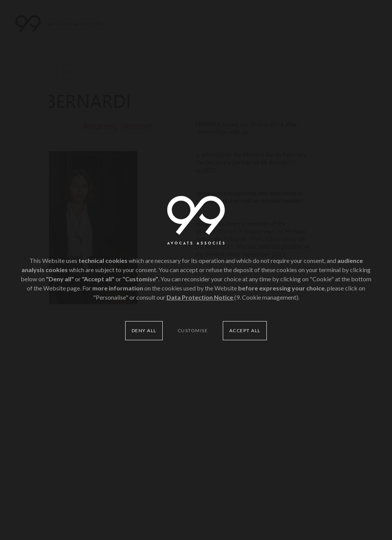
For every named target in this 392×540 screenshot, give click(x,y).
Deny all (144, 330)
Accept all (245, 330)
